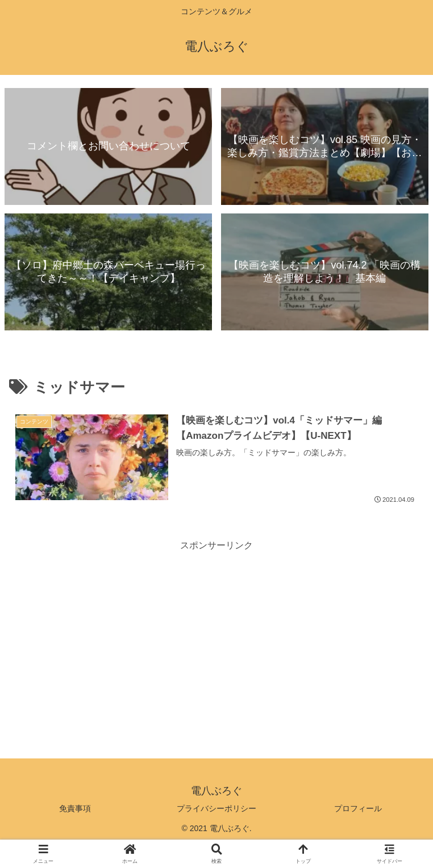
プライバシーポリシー (216, 808)
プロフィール (358, 808)
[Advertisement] (216, 633)
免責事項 (75, 808)
